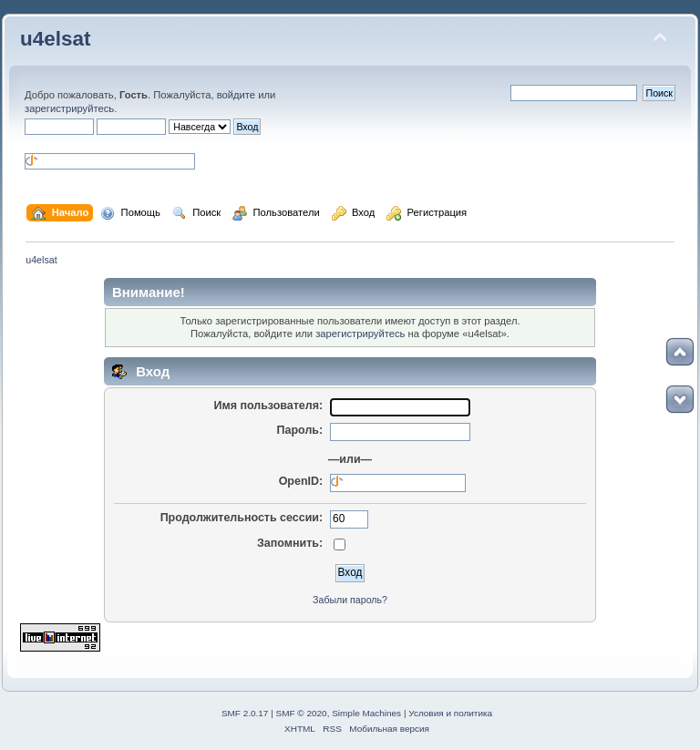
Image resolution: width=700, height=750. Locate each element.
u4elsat (55, 39)
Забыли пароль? (350, 600)
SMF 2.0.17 (245, 713)
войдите (236, 95)
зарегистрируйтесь (69, 108)
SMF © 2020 (302, 713)
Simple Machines (366, 713)
